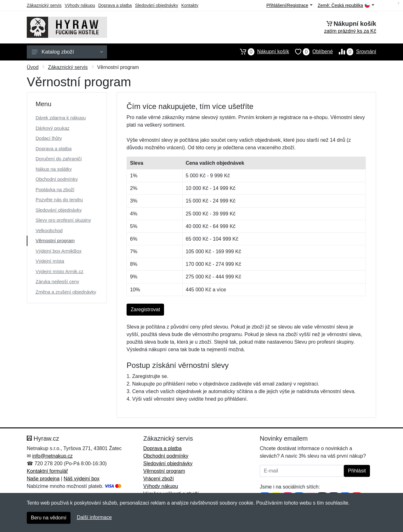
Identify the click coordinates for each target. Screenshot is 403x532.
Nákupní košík (261, 52)
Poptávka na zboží (55, 189)
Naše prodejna (43, 479)
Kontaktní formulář (47, 471)
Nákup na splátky (54, 169)
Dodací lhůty (49, 138)
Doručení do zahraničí (59, 159)
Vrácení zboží (159, 479)
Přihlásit (357, 471)
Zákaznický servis (44, 5)
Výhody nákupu (80, 5)
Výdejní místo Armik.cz (60, 271)
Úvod (33, 67)
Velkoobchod (49, 230)
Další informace (94, 517)
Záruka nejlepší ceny (57, 281)
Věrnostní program (55, 240)
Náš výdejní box (82, 479)
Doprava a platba (115, 5)
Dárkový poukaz (53, 128)
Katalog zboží (67, 52)
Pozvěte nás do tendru (59, 200)
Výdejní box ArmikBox (59, 251)
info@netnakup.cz (52, 456)
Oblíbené (311, 52)
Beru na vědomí (49, 518)
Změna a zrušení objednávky (66, 292)
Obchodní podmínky (57, 179)
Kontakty (190, 5)
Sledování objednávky (157, 5)
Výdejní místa (50, 261)
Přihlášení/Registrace (289, 5)
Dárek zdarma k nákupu (61, 118)
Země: (346, 6)
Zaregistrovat (145, 309)
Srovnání (355, 52)
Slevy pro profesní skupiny (63, 220)
